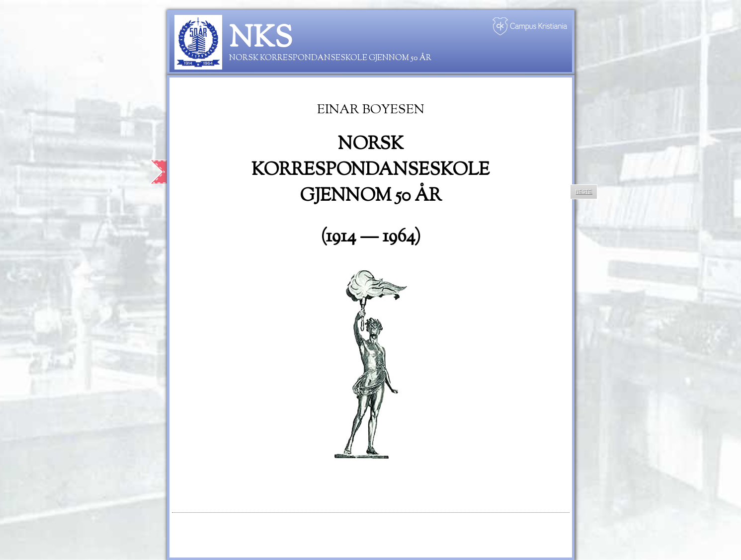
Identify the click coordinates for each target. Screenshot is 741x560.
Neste (584, 192)
